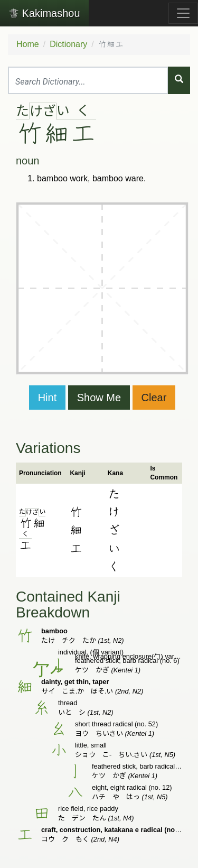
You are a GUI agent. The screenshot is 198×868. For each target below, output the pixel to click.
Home (28, 44)
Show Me (99, 398)
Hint (48, 398)
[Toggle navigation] (183, 13)
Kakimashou (44, 13)
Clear (154, 398)
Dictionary (68, 44)
